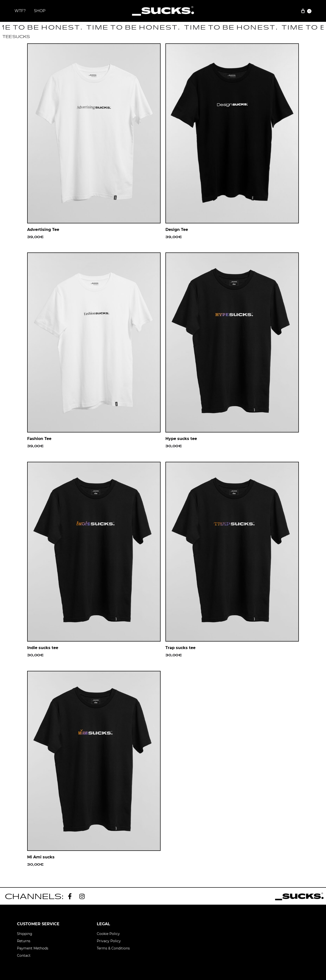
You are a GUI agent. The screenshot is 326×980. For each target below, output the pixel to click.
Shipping (25, 934)
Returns (24, 941)
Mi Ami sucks (41, 857)
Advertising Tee (43, 230)
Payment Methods (33, 948)
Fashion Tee (39, 439)
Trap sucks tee (180, 648)
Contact (24, 956)
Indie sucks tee (43, 648)
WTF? (20, 11)
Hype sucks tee (181, 439)
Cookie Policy (108, 934)
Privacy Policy (109, 941)
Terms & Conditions (113, 948)
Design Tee (177, 230)
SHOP (40, 11)
